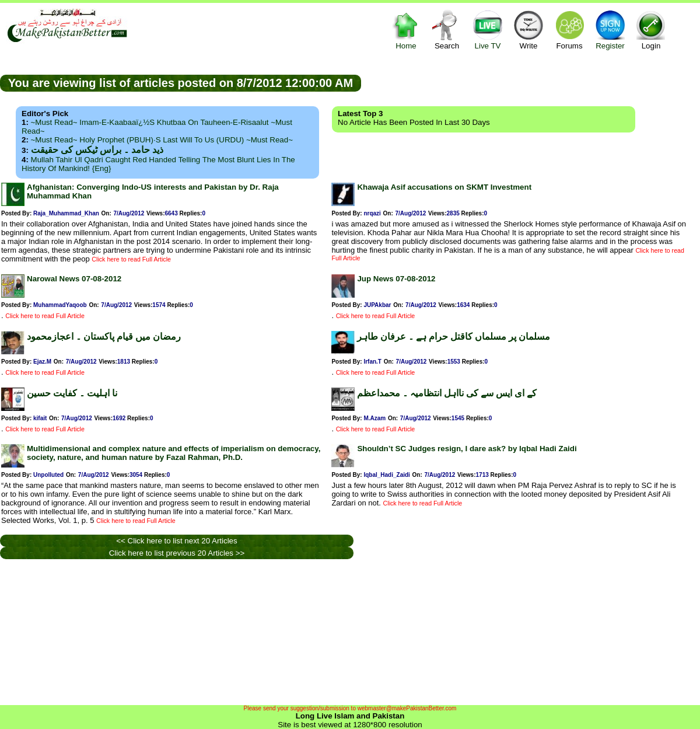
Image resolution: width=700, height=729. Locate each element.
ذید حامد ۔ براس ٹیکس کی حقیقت (97, 150)
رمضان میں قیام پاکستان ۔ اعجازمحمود (104, 336)
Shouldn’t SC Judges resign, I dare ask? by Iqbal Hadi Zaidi (467, 449)
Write (528, 29)
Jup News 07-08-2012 (396, 279)
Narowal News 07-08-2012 (74, 279)
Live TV (488, 29)
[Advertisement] (531, 82)
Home (406, 29)
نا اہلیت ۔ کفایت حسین (72, 393)
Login (651, 29)
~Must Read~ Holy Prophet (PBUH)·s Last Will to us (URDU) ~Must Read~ (162, 140)
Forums (569, 29)
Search (447, 29)
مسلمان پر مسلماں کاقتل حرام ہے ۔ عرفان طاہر (454, 336)
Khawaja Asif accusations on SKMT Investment (444, 187)
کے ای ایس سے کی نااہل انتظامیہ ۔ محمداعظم (447, 393)
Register (610, 29)
